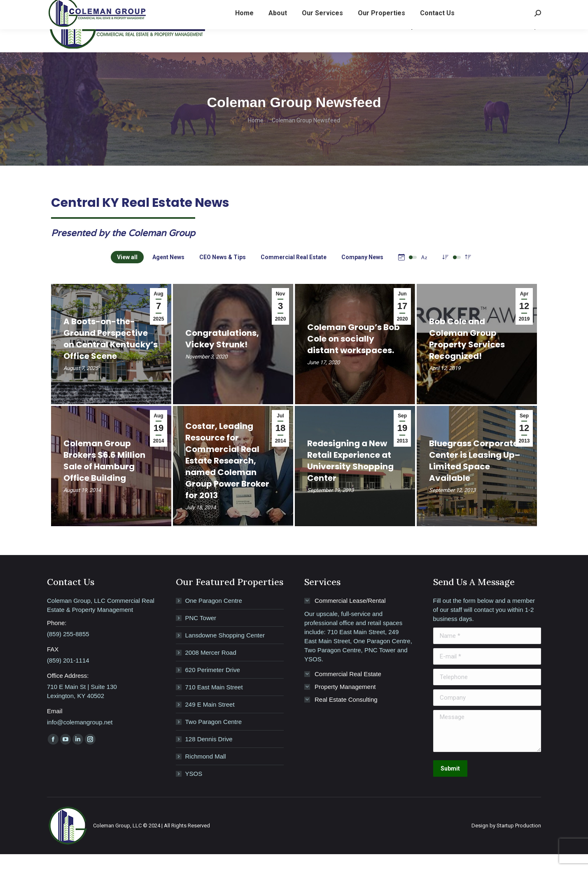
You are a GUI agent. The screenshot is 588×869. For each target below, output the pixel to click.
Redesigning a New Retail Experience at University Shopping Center (350, 475)
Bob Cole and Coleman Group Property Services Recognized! (467, 354)
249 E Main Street (210, 719)
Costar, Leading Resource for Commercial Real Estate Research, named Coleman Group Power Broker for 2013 (227, 475)
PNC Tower (201, 633)
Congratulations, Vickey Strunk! (222, 354)
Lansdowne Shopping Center (225, 650)
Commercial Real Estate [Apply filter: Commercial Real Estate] (294, 272)
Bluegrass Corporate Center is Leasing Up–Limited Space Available (475, 475)
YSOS (194, 788)
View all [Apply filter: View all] (127, 272)
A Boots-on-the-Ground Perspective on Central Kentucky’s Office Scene (111, 354)
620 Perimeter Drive (213, 685)
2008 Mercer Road (211, 667)
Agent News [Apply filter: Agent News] (168, 272)
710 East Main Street (214, 702)
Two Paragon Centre (214, 737)
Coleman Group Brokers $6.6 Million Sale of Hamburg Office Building (104, 475)
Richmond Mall (206, 771)
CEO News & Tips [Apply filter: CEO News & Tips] (223, 272)
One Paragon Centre (214, 615)
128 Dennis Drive (209, 754)
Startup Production (519, 840)
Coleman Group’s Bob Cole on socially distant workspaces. (353, 354)
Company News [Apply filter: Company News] (362, 272)
